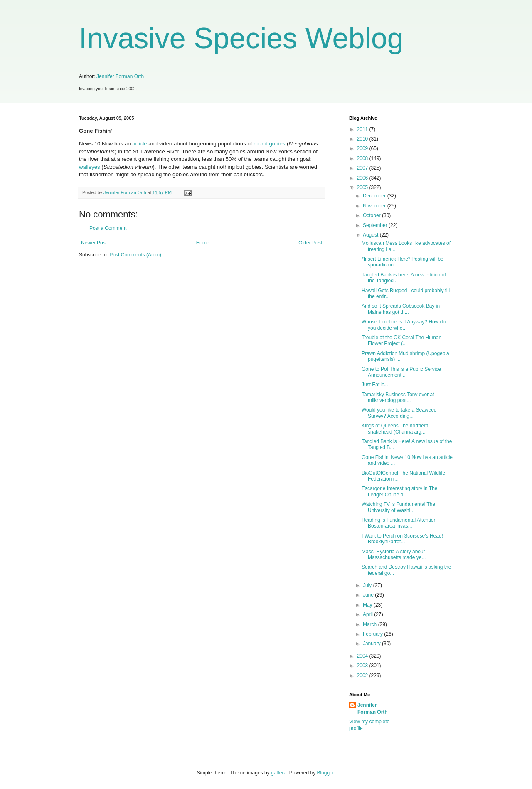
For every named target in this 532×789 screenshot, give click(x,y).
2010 (363, 139)
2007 (363, 168)
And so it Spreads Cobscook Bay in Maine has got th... (401, 309)
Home (203, 243)
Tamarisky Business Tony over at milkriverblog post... (398, 397)
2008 (363, 158)
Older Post (310, 243)
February (373, 634)
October (372, 215)
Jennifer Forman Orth (120, 76)
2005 (363, 187)
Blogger (326, 773)
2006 (363, 178)
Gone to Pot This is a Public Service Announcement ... (401, 372)
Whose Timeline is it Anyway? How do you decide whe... (404, 325)
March (371, 624)
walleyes (90, 167)
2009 (363, 148)
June (369, 595)
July (368, 585)
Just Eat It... (375, 385)
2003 (363, 666)
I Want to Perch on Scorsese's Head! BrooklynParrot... (402, 539)
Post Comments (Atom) (135, 255)
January (372, 644)
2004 (363, 656)
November (375, 206)
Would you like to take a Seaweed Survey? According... (399, 413)
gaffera (279, 773)
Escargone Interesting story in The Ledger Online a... (400, 491)
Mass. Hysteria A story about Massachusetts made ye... (394, 555)
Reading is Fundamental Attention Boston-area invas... (399, 523)
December (375, 196)
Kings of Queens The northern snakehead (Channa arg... (395, 429)
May (368, 605)
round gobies (269, 144)
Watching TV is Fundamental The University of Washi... (398, 507)
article (139, 144)
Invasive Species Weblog (241, 38)
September (376, 225)
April (368, 614)
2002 (363, 676)
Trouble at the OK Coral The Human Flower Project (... (401, 340)
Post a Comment (108, 228)
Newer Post (94, 243)
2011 (363, 129)
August (371, 235)
